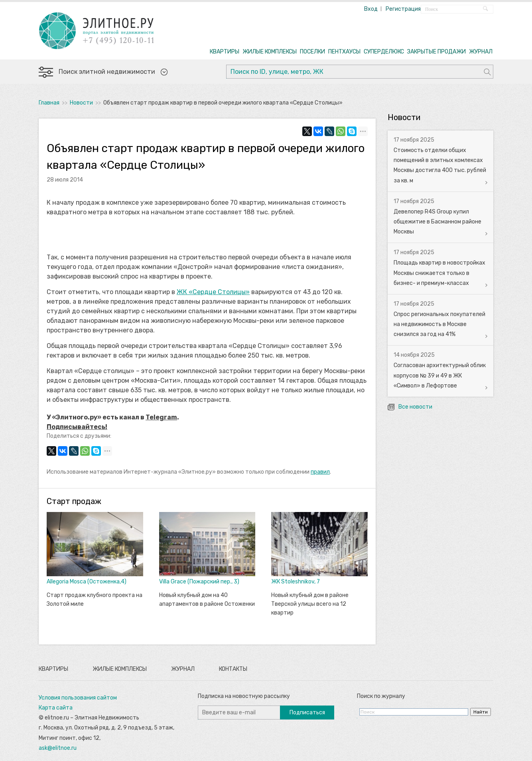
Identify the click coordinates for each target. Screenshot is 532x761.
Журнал (183, 669)
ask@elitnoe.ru (58, 748)
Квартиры (53, 669)
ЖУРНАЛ (481, 52)
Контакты (233, 669)
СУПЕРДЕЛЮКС (384, 52)
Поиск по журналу (381, 696)
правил (320, 472)
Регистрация (403, 9)
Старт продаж (74, 501)
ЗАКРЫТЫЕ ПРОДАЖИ (436, 52)
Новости (81, 103)
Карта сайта (56, 708)
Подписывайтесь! (77, 427)
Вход (371, 9)
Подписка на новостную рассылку (244, 696)
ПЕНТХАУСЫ (344, 52)
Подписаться (307, 713)
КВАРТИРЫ (225, 52)
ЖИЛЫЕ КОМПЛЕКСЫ (270, 52)
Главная (49, 103)
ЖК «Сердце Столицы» (213, 292)
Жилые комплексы (120, 669)
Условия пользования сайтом (78, 698)
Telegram (161, 417)
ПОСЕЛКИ (312, 52)
